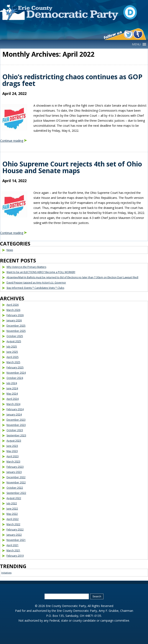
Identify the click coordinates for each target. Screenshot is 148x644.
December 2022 (16, 477)
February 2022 (15, 530)
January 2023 (14, 472)
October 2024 (15, 378)
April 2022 (13, 519)
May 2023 (12, 451)
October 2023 (15, 430)
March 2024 (13, 404)
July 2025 (12, 347)
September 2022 (16, 493)
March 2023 (13, 462)
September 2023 (16, 435)
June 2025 (12, 352)
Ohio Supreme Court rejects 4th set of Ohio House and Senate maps (72, 167)
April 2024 (13, 399)
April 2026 (13, 305)
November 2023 (16, 425)
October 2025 (15, 336)
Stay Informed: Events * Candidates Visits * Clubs (35, 288)
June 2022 (12, 509)
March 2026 (13, 310)
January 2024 (14, 415)
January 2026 (14, 320)
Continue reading (12, 141)
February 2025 (15, 367)
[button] (136, 44)
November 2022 (16, 482)
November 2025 (16, 331)
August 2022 (14, 498)
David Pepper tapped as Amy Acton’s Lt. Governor (36, 283)
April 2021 (13, 545)
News (10, 250)
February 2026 (15, 315)
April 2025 (13, 357)
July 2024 (12, 383)
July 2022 (12, 503)
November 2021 (16, 540)
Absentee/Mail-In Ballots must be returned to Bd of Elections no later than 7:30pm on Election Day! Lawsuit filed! (72, 277)
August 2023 (14, 441)
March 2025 (13, 362)
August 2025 (14, 341)
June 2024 (12, 388)
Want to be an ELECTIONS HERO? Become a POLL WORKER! (41, 272)
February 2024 (15, 409)
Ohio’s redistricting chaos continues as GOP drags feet (72, 80)
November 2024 (16, 373)
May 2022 (12, 514)
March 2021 (13, 550)
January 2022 (14, 535)
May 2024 (12, 394)
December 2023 (16, 420)
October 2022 (15, 488)
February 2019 (15, 556)
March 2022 (13, 524)
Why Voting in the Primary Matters (26, 267)
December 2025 (16, 326)
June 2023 (12, 446)
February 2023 (15, 467)
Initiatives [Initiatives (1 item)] (6, 573)
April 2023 (13, 456)
